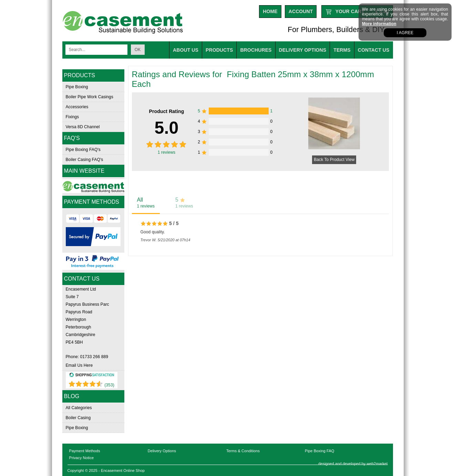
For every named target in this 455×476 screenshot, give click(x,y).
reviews (167, 152)
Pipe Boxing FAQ (319, 451)
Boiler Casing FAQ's (85, 160)
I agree (405, 33)
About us (186, 50)
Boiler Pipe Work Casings (90, 97)
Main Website (84, 171)
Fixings (73, 117)
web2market (377, 464)
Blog (72, 396)
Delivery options (303, 50)
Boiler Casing (78, 418)
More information (379, 24)
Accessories (77, 107)
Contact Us (374, 50)
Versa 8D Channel (83, 127)
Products (219, 50)
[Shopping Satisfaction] (92, 376)
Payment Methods (85, 451)
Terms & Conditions (243, 451)
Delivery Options (162, 451)
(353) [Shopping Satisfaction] (109, 385)
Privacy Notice (82, 458)
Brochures (256, 50)
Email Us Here (79, 365)
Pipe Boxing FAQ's (83, 150)
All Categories (79, 408)
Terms (342, 50)
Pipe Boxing (77, 87)
